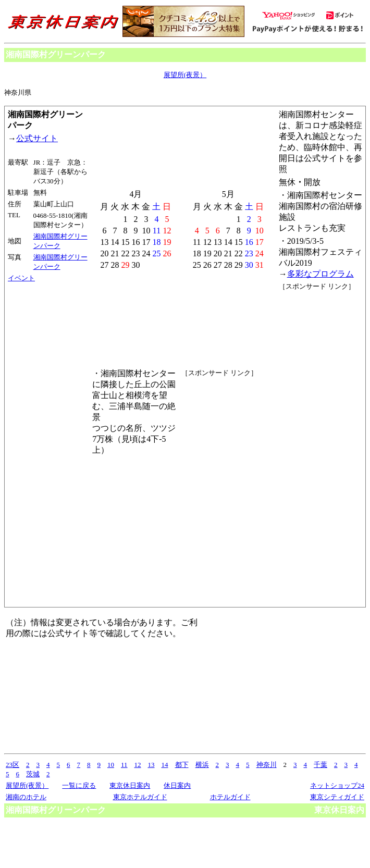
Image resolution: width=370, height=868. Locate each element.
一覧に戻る (79, 785)
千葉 (320, 765)
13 (151, 765)
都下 (182, 765)
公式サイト (37, 138)
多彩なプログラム (320, 274)
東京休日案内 (130, 785)
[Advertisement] (314, 448)
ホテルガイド (230, 797)
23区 (13, 765)
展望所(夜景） (185, 75)
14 (165, 765)
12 (138, 765)
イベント (21, 278)
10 (111, 765)
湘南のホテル (26, 797)
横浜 (202, 765)
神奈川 (267, 765)
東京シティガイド (337, 797)
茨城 (33, 774)
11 (124, 765)
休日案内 (177, 785)
